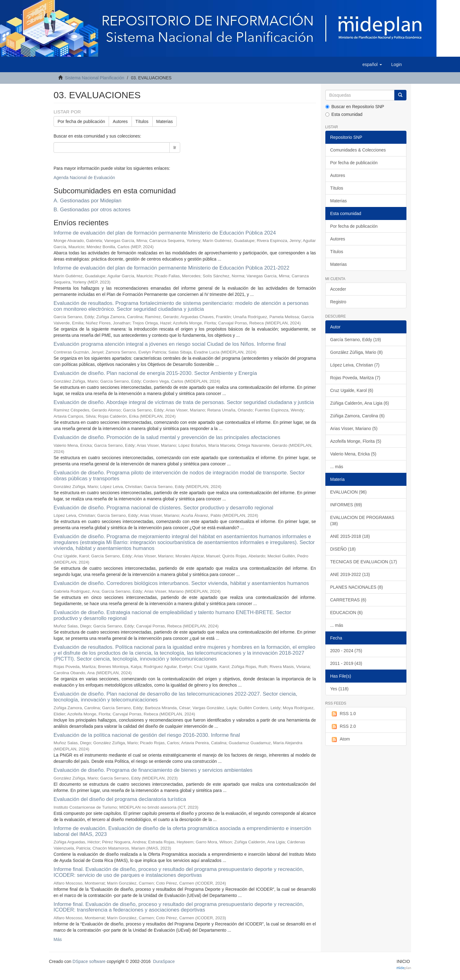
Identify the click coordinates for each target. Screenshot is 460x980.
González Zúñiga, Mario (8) (357, 352)
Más (58, 939)
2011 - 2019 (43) (346, 663)
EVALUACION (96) (349, 492)
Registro (338, 302)
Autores (120, 121)
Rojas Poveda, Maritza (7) (355, 378)
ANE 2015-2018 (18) (350, 536)
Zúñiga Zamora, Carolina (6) (358, 416)
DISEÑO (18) (343, 549)
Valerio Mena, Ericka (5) (353, 454)
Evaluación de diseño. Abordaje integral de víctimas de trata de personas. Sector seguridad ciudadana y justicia (184, 402)
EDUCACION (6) (347, 613)
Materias (165, 121)
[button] (372, 64)
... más (337, 467)
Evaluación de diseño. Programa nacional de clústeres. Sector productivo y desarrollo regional (163, 508)
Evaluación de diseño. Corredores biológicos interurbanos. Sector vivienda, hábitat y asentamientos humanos (181, 583)
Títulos (142, 121)
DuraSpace (164, 961)
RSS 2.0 (343, 727)
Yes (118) (339, 689)
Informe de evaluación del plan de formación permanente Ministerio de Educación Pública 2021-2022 (171, 268)
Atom (340, 739)
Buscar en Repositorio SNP (355, 107)
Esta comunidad (344, 114)
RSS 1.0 (343, 714)
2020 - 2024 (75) (346, 651)
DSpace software (89, 961)
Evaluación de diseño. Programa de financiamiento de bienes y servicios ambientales (153, 770)
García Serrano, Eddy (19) (356, 340)
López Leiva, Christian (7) (355, 365)
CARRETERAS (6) (348, 600)
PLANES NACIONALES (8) (357, 587)
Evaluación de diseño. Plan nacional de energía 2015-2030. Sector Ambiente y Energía (155, 373)
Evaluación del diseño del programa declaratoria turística (120, 799)
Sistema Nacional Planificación (95, 78)
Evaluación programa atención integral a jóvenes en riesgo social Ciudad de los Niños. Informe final (170, 344)
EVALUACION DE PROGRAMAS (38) (362, 521)
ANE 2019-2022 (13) (350, 574)
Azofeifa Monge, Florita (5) (356, 441)
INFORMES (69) (346, 505)
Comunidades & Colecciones (358, 150)
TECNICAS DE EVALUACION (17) (364, 562)
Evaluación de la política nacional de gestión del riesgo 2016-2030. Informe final (147, 735)
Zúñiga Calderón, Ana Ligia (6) (360, 403)
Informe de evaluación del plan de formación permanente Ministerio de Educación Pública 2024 (165, 233)
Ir (175, 147)
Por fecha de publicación (81, 121)
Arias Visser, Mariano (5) (354, 428)
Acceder (338, 289)
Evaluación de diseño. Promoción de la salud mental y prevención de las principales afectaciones (167, 437)
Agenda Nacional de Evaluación (84, 178)
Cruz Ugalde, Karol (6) (352, 390)
